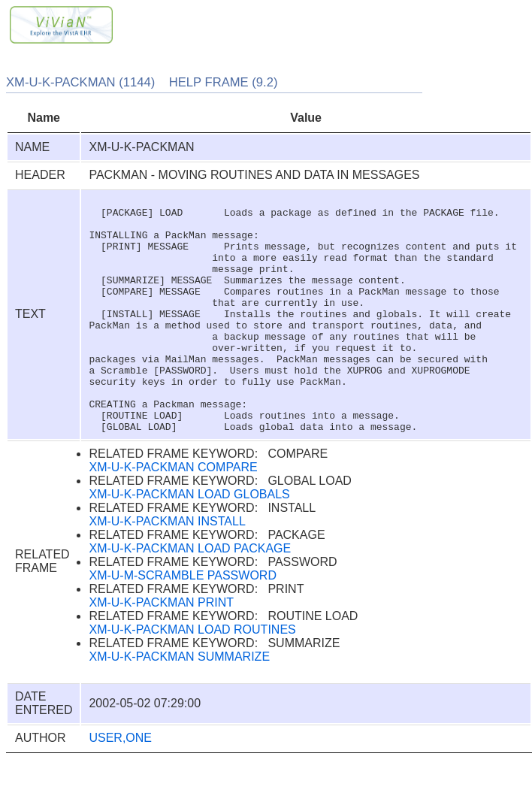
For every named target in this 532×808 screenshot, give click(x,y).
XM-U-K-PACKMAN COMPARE (173, 514)
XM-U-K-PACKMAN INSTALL (167, 569)
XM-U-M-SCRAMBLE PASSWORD (183, 623)
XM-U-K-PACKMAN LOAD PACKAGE (190, 596)
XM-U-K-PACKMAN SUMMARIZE (179, 704)
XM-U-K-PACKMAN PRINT (161, 650)
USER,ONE (120, 785)
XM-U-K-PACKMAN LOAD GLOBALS (189, 542)
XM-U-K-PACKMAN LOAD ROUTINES (192, 677)
